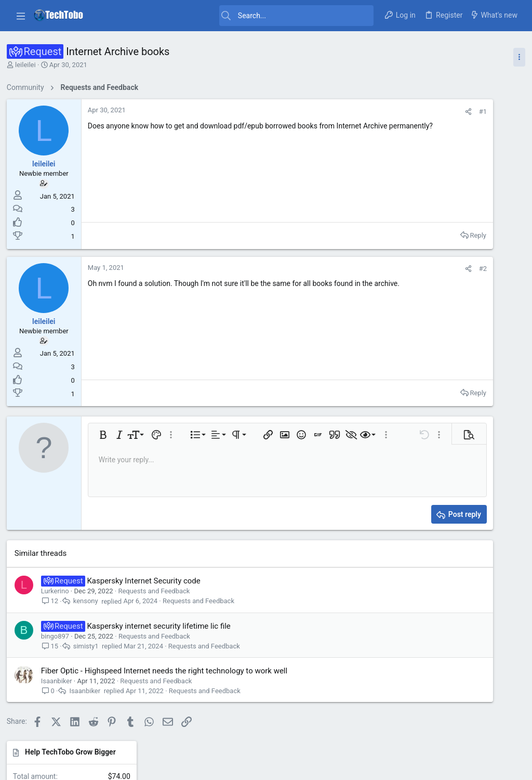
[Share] (357, 112)
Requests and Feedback (158, 591)
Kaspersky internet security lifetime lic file (163, 626)
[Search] (235, 16)
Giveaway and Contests (452, 255)
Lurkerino (59, 591)
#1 (371, 112)
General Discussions (447, 314)
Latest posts (430, 193)
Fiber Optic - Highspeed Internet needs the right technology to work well (168, 671)
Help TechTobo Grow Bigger (455, 110)
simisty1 (90, 646)
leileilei (29, 65)
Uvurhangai (497, 649)
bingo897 (59, 636)
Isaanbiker (60, 681)
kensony (89, 601)
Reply (366, 235)
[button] (21, 16)
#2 (371, 269)
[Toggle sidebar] (516, 57)
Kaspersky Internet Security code (148, 581)
